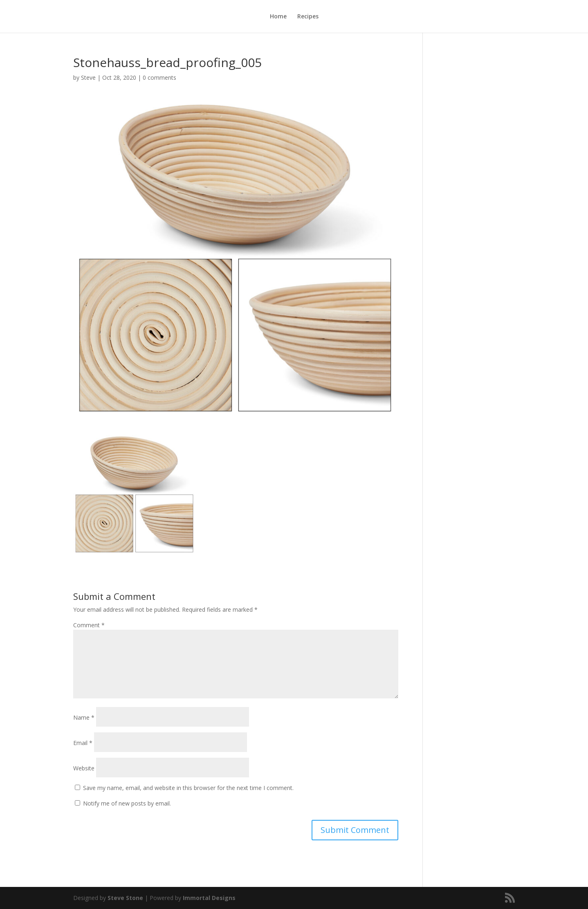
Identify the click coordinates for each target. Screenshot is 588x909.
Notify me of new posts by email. (127, 803)
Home (278, 17)
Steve (88, 77)
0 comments (159, 77)
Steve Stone (125, 898)
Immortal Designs (209, 898)
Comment (89, 625)
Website (84, 768)
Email (83, 743)
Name (84, 717)
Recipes (308, 17)
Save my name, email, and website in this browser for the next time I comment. (188, 788)
